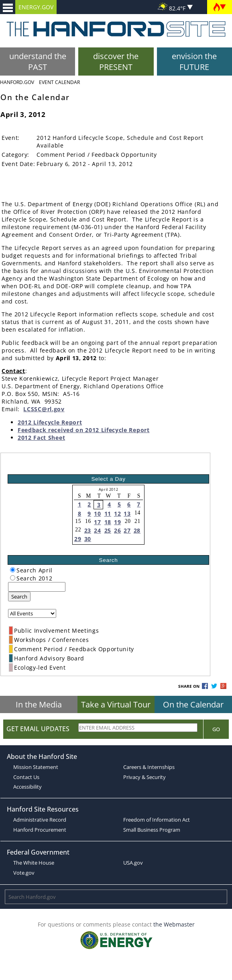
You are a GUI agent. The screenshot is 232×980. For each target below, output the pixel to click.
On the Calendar (193, 704)
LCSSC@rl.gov (44, 409)
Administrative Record (40, 820)
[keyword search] (37, 587)
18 (108, 522)
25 (108, 530)
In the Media (39, 704)
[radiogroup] (13, 570)
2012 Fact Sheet (41, 438)
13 (127, 514)
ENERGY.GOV (36, 7)
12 (117, 514)
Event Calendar (59, 82)
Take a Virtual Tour (116, 704)
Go (216, 729)
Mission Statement (36, 767)
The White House (34, 863)
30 (88, 539)
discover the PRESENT (116, 62)
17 (97, 522)
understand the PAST (38, 62)
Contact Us (26, 777)
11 (108, 514)
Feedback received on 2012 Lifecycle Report (84, 430)
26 (117, 530)
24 (97, 530)
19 (117, 522)
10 (97, 514)
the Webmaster (174, 924)
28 (137, 530)
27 (127, 530)
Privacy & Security (144, 777)
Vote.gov (24, 873)
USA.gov (133, 863)
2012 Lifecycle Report (50, 422)
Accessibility (27, 787)
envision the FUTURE (194, 62)
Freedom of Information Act (157, 820)
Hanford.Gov (17, 82)
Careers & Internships (149, 767)
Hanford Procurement (40, 830)
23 (88, 530)
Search (19, 597)
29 (78, 539)
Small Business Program (152, 830)
